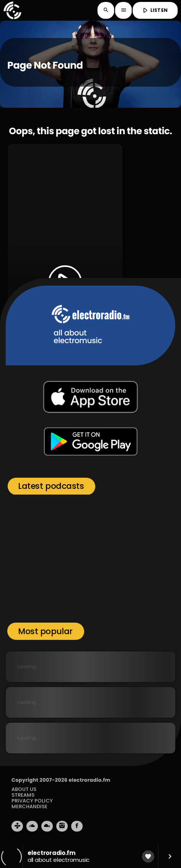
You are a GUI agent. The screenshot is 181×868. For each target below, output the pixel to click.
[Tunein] (17, 826)
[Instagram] (62, 826)
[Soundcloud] (32, 826)
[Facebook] (77, 826)
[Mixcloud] (47, 826)
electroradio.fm (89, 780)
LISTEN (154, 10)
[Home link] (12, 10)
